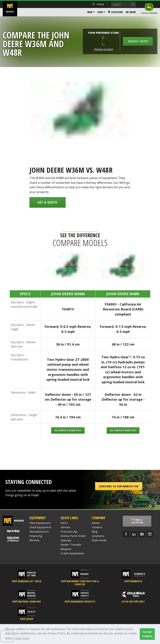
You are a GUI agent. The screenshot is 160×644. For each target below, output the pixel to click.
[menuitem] (91, 12)
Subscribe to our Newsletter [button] (119, 486)
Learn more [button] (22, 638)
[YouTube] (142, 531)
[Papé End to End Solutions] (13, 539)
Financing (36, 536)
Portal (98, 4)
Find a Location (140, 520)
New (90, 12)
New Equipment (40, 523)
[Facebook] (126, 531)
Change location (104, 49)
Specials (66, 540)
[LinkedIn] (134, 531)
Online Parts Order (73, 536)
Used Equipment (40, 527)
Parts (64, 523)
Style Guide (99, 540)
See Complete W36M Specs (68, 430)
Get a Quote (47, 202)
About (96, 523)
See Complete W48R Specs (123, 430)
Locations (116, 12)
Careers (97, 527)
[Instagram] (150, 531)
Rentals (34, 540)
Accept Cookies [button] (147, 634)
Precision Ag (69, 531)
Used (100, 12)
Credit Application (72, 553)
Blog (95, 531)
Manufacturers (39, 531)
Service (65, 527)
